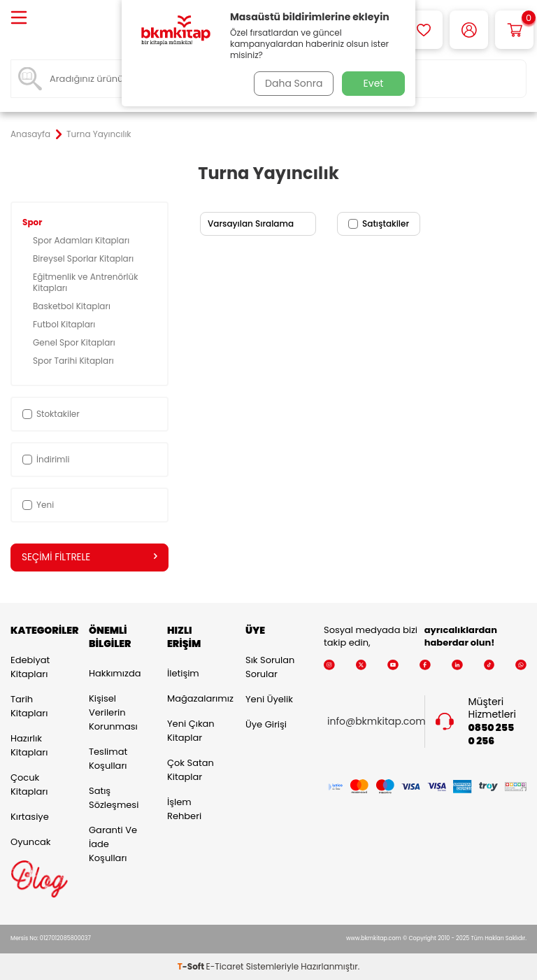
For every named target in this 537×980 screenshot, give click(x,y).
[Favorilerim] (423, 30)
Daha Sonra (292, 83)
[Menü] (19, 19)
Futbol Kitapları (65, 324)
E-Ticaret (225, 966)
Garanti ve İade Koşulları (113, 845)
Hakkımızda (115, 674)
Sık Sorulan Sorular (270, 668)
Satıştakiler (379, 223)
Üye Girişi (266, 725)
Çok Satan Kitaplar (191, 770)
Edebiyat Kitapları (30, 668)
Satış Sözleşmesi (114, 798)
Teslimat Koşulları (108, 759)
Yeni (38, 505)
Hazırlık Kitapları (29, 746)
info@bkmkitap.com (377, 722)
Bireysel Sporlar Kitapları (84, 258)
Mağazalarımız (196, 699)
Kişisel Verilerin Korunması (113, 713)
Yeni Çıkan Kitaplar (191, 731)
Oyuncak (31, 843)
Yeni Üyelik (269, 700)
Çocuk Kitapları (29, 785)
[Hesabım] (469, 30)
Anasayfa (30, 134)
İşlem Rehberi (184, 810)
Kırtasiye (30, 817)
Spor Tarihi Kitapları (74, 361)
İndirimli (46, 459)
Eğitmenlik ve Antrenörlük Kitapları (85, 282)
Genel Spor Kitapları (75, 342)
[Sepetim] (514, 30)
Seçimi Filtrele (89, 558)
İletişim (183, 674)
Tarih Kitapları (29, 707)
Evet (374, 83)
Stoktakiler (51, 414)
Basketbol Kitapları (73, 306)
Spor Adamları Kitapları (82, 240)
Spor (33, 222)
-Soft (192, 966)
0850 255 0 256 (492, 735)
